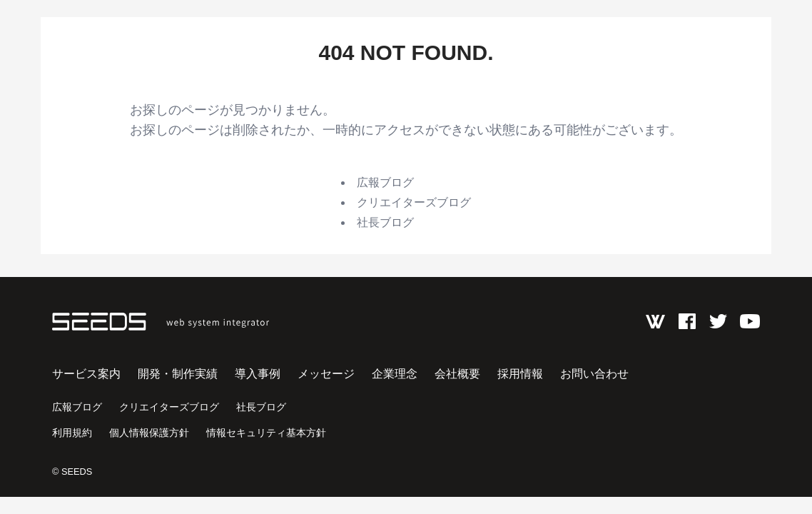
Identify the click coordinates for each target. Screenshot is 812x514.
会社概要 (457, 374)
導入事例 (258, 374)
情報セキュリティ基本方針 (266, 433)
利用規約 (72, 433)
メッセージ (326, 374)
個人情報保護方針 (149, 433)
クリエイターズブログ (414, 202)
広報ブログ (385, 182)
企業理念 (395, 374)
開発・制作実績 (178, 374)
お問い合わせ (594, 374)
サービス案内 (86, 374)
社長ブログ (385, 222)
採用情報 (520, 374)
